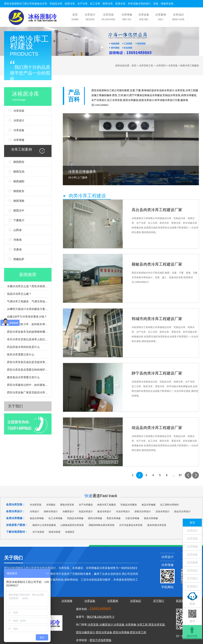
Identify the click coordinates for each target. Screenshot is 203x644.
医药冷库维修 (95, 518)
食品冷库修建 (149, 505)
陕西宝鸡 (19, 172)
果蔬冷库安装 (67, 505)
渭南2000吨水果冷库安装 (102, 525)
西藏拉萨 (19, 259)
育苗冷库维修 (114, 518)
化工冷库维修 (55, 518)
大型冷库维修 (132, 518)
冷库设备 (144, 18)
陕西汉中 (19, 211)
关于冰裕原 (38, 532)
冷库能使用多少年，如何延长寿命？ (28, 324)
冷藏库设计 (68, 512)
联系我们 (192, 586)
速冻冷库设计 (104, 512)
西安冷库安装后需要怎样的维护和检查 (28, 370)
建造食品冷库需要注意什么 (23, 377)
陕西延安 (19, 191)
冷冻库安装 (36, 505)
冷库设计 (90, 18)
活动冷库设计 (163, 512)
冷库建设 (157, 95)
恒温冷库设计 (86, 512)
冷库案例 (161, 18)
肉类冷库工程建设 (107, 505)
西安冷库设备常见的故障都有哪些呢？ (28, 332)
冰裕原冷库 (32, 97)
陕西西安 (19, 162)
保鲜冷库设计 (51, 512)
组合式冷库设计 (182, 512)
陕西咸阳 (19, 181)
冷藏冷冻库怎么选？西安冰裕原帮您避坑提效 (28, 286)
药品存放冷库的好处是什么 (23, 347)
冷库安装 (108, 18)
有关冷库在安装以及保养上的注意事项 (28, 339)
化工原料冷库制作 (170, 505)
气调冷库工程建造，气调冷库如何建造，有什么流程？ (28, 301)
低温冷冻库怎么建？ (19, 294)
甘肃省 (17, 249)
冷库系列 (161, 66)
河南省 (17, 240)
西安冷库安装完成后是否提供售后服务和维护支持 (28, 362)
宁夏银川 (19, 220)
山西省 (17, 230)
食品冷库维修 (37, 518)
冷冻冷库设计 (123, 512)
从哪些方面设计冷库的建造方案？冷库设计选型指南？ (28, 309)
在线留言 (70, 532)
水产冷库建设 (86, 505)
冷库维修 (127, 18)
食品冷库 (42, 4)
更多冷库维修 (151, 518)
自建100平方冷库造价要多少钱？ (27, 317)
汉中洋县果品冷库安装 (131, 525)
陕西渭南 (19, 201)
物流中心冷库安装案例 (44, 525)
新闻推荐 (28, 275)
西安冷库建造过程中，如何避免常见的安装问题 (28, 385)
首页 (75, 18)
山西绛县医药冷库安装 (72, 525)
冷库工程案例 (21, 149)
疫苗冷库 (120, 4)
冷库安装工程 (146, 66)
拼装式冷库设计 (143, 512)
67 (180, 475)
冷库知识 (178, 18)
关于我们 (15, 406)
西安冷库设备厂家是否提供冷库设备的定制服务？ (28, 392)
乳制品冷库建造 (129, 505)
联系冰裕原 (55, 532)
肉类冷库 (70, 4)
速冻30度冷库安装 (157, 525)
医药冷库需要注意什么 (21, 354)
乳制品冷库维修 (75, 518)
